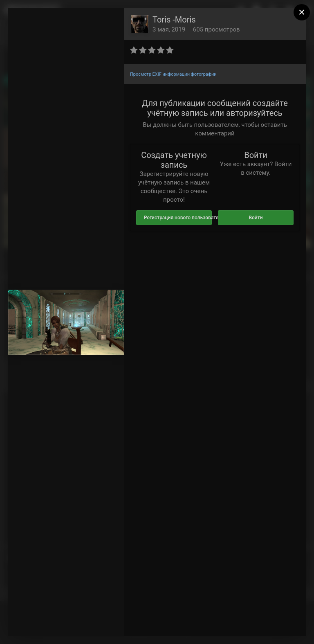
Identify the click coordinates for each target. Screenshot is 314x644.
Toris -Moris (174, 20)
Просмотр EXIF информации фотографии (173, 74)
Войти (256, 218)
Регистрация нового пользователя (178, 218)
